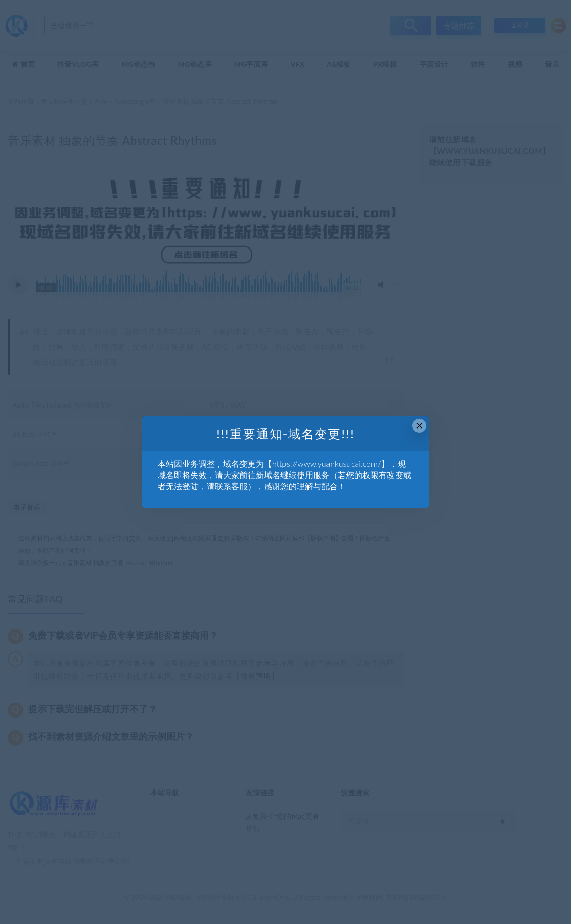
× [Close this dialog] (419, 426)
